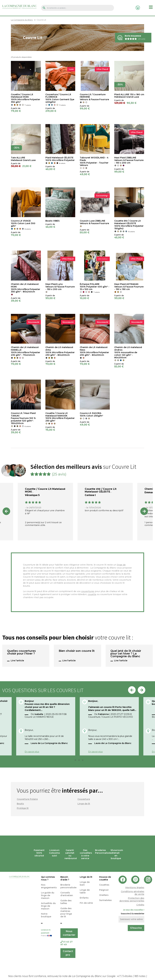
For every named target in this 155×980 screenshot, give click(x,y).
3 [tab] (80, 761)
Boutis (20, 804)
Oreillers (104, 895)
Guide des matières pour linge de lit (66, 912)
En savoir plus (32, 752)
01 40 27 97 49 (66, 943)
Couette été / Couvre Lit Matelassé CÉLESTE (101, 490)
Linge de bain (85, 883)
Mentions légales (135, 888)
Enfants (84, 898)
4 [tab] (84, 761)
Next (144, 511)
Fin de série (86, 903)
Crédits (140, 905)
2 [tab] (76, 761)
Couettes (104, 885)
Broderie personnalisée (68, 886)
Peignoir (104, 890)
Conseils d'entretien (67, 894)
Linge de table (85, 891)
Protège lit (23, 808)
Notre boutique (46, 915)
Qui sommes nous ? (48, 878)
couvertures (88, 591)
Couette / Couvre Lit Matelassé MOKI (45, 490)
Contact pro (68, 953)
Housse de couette (105, 878)
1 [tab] (73, 761)
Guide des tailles (66, 902)
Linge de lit (84, 804)
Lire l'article (17, 661)
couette (92, 594)
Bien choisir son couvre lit (77, 651)
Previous (6, 511)
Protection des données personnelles (132, 899)
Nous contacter (69, 933)
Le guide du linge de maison (48, 895)
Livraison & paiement (48, 933)
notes (140, 976)
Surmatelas (105, 900)
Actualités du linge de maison (48, 906)
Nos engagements (49, 886)
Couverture (84, 799)
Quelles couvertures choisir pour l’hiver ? (21, 652)
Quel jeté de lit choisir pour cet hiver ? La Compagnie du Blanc (126, 654)
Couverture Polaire (27, 799)
